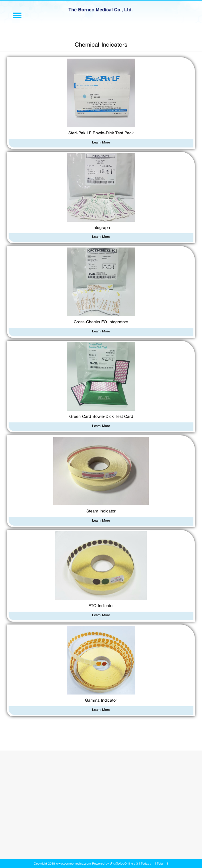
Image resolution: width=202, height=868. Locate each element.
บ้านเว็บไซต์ (117, 864)
